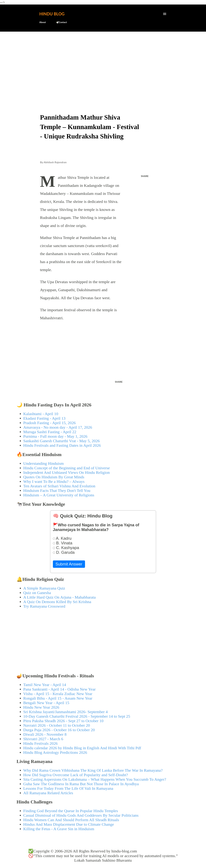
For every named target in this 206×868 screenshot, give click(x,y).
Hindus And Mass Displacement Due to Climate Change (69, 824)
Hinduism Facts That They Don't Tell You (57, 491)
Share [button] (145, 176)
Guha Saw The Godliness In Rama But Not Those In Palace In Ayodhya (81, 784)
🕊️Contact (61, 22)
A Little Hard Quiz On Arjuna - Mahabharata (59, 597)
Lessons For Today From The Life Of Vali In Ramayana (68, 788)
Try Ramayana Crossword (44, 606)
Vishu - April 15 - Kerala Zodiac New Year (58, 694)
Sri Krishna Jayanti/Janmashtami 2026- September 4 (66, 712)
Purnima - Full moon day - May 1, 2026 (55, 436)
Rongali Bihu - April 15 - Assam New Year (58, 698)
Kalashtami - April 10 (41, 414)
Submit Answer (69, 564)
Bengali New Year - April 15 (46, 703)
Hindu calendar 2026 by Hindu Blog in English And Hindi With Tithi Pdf (82, 748)
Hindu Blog (52, 14)
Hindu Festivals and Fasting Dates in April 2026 (62, 445)
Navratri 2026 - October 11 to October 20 (57, 725)
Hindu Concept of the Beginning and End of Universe (67, 468)
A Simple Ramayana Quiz (44, 588)
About (43, 22)
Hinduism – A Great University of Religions (59, 495)
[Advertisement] (103, 60)
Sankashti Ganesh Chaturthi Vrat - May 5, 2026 (61, 441)
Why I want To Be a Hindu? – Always (54, 481)
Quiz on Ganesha (37, 593)
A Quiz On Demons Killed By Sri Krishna (57, 602)
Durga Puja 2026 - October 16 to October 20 (59, 730)
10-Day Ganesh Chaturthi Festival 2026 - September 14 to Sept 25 (77, 716)
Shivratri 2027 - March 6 (43, 739)
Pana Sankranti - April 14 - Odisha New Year (59, 689)
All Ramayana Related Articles (48, 793)
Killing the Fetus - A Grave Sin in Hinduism (59, 829)
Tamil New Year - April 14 (45, 685)
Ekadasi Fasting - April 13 (44, 418)
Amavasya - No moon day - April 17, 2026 (58, 427)
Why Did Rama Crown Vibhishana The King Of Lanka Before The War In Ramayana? (93, 770)
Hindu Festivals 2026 (40, 743)
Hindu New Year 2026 (41, 707)
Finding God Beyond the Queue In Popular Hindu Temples (71, 811)
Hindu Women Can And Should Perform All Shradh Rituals (71, 820)
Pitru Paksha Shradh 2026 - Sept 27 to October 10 (63, 721)
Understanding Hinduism (44, 463)
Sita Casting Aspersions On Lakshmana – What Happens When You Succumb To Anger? (95, 779)
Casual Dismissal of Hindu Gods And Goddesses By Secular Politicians (81, 815)
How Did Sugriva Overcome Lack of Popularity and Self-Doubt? (76, 775)
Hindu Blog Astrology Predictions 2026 (55, 752)
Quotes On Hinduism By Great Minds (54, 477)
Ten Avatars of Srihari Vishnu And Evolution (59, 486)
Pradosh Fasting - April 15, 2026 (49, 423)
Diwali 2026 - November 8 (45, 734)
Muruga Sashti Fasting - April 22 (50, 432)
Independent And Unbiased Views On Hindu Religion (67, 472)
